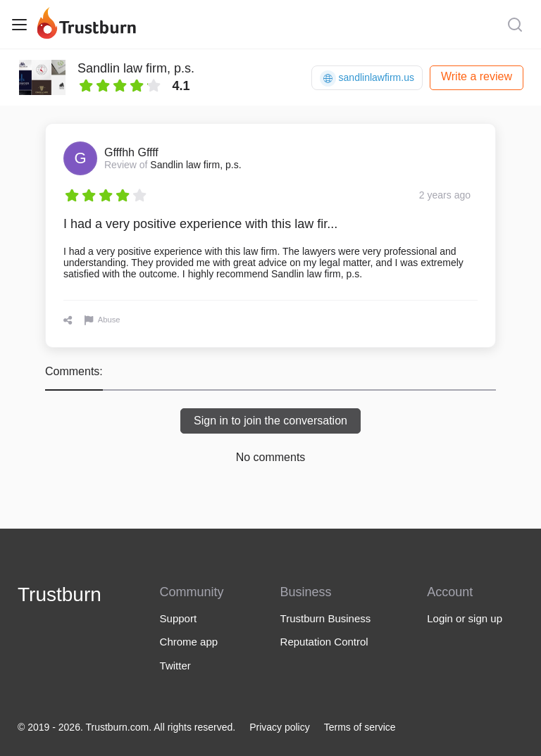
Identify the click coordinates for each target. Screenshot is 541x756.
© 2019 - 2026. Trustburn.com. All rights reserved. (126, 727)
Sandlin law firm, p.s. (136, 68)
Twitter (175, 666)
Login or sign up (465, 618)
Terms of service (360, 727)
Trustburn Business (326, 618)
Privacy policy (280, 727)
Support (179, 618)
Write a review (477, 76)
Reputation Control (324, 642)
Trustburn (60, 594)
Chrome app (189, 642)
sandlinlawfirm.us (367, 78)
